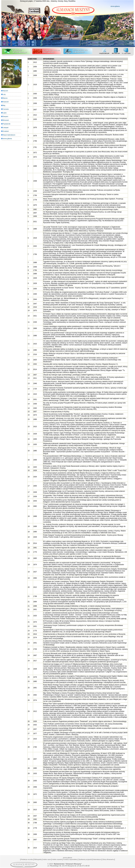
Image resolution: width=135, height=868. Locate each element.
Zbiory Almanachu (108, 859)
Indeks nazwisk (57, 859)
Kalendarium (97, 859)
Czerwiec (6, 109)
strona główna (115, 6)
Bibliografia (38, 859)
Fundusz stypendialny (70, 859)
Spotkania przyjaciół (85, 859)
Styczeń (5, 91)
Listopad (6, 128)
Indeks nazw (47, 859)
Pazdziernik (7, 124)
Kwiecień (6, 102)
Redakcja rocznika (27, 859)
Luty (4, 94)
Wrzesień (6, 120)
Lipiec (5, 113)
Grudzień (6, 131)
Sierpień (6, 116)
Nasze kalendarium (9, 135)
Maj (4, 105)
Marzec (5, 98)
